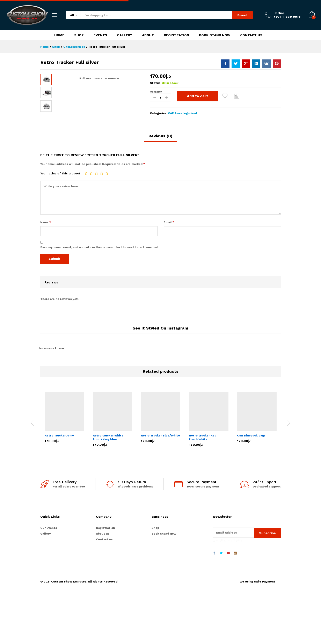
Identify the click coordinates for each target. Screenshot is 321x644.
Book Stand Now (215, 35)
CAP (171, 113)
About (148, 35)
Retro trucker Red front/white (203, 462)
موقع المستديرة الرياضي (228, 564)
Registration (177, 35)
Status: (156, 83)
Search (242, 15)
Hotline (279, 13)
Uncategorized (186, 113)
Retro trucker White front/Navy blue (108, 462)
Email (169, 247)
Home (59, 35)
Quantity (156, 92)
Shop (79, 35)
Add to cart (198, 96)
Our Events (49, 552)
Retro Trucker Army (59, 460)
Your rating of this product (60, 198)
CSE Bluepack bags (251, 460)
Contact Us (251, 35)
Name (46, 247)
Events (100, 35)
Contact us (104, 564)
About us (103, 558)
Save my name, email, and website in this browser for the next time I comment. (100, 272)
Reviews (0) (160, 161)
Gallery (125, 35)
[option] (64, 445)
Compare (237, 96)
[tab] (160, 162)
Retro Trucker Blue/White (160, 460)
